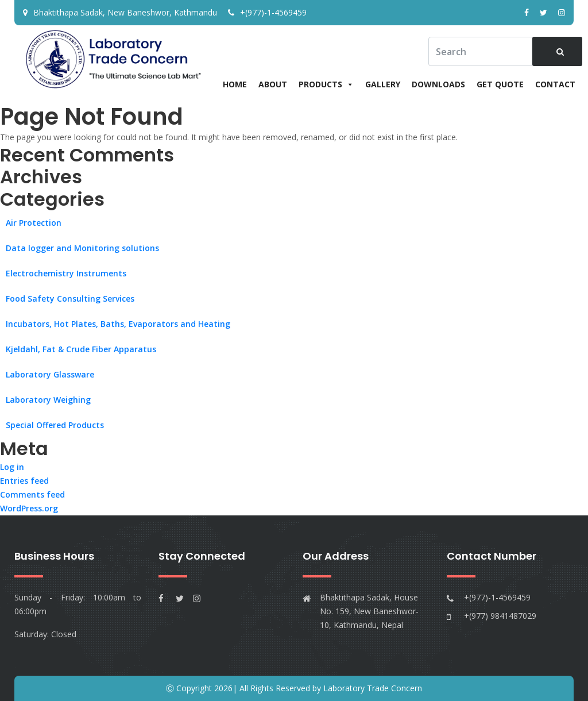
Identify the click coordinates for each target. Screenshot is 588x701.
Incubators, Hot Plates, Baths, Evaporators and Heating (118, 324)
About (273, 84)
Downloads (438, 84)
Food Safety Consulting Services (70, 298)
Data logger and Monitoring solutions (82, 248)
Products (326, 84)
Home (235, 84)
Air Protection (34, 223)
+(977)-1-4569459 (267, 12)
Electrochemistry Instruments (66, 273)
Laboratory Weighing (48, 400)
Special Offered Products (55, 425)
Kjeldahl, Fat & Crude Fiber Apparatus (81, 349)
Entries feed (24, 481)
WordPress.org (29, 508)
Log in (12, 467)
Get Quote (500, 84)
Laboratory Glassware (50, 374)
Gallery (383, 84)
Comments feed (32, 494)
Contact (555, 84)
